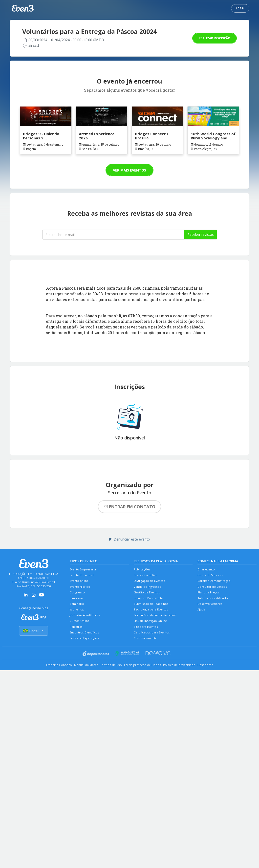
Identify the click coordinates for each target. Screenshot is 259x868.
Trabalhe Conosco (49, 672)
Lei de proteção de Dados (145, 672)
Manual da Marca (80, 672)
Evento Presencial (83, 576)
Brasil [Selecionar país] (34, 631)
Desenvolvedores (210, 608)
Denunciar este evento (129, 539)
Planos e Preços (209, 595)
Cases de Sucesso (211, 576)
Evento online (80, 582)
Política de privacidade (185, 672)
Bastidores (215, 672)
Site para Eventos (146, 633)
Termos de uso (109, 672)
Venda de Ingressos (148, 589)
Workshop (77, 614)
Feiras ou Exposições (85, 645)
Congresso (78, 595)
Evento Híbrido (81, 589)
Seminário (77, 608)
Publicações (142, 570)
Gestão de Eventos (147, 595)
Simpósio (76, 601)
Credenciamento (146, 645)
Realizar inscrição (215, 38)
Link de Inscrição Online (151, 626)
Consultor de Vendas (213, 589)
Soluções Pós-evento (149, 601)
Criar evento (206, 570)
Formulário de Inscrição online (156, 620)
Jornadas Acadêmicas (85, 620)
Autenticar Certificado (213, 601)
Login (240, 8)
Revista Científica (146, 576)
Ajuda (202, 614)
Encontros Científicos (85, 639)
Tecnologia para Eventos (152, 614)
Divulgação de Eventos (150, 582)
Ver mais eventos (129, 170)
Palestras (76, 633)
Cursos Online (80, 626)
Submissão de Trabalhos (152, 608)
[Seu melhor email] (113, 235)
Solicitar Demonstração (214, 582)
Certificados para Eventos (152, 639)
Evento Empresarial (84, 570)
